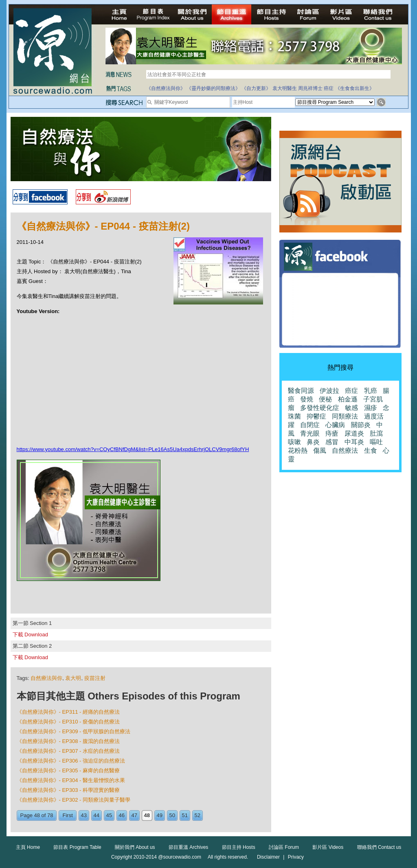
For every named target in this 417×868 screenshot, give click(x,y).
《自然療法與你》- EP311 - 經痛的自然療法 (68, 712)
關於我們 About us (135, 847)
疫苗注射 (95, 678)
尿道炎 (354, 433)
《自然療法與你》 (166, 88)
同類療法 (345, 416)
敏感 (351, 408)
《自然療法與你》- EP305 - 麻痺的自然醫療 (68, 770)
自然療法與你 (46, 678)
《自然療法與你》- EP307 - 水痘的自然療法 (68, 751)
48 (147, 815)
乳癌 (371, 391)
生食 (371, 450)
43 (84, 815)
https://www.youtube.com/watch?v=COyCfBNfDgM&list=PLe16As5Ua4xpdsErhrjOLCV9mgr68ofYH (133, 449)
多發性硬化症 (320, 408)
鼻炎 (313, 442)
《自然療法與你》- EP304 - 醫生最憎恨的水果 (71, 780)
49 (160, 815)
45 (109, 815)
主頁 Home (28, 847)
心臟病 (335, 425)
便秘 (325, 399)
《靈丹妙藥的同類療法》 (213, 88)
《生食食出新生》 (355, 88)
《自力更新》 (256, 88)
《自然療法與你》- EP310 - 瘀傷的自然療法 (68, 722)
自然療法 (345, 450)
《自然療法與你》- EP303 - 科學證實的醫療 (68, 790)
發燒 (307, 399)
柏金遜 (348, 399)
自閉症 (310, 425)
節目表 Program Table (77, 847)
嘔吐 (376, 442)
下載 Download (30, 635)
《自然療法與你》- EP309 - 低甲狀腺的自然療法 (74, 731)
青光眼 (310, 433)
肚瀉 (376, 433)
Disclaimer (268, 857)
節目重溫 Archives (188, 847)
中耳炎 (354, 442)
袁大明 (73, 678)
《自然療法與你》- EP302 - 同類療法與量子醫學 (74, 800)
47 (134, 815)
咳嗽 (294, 442)
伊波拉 (329, 391)
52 (198, 815)
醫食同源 (301, 391)
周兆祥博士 (310, 88)
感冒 (332, 442)
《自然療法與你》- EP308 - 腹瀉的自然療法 (68, 741)
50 (172, 815)
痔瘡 (332, 433)
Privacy (296, 857)
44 (97, 815)
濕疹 (371, 408)
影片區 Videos (328, 847)
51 (185, 815)
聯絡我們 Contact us (379, 847)
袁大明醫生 (285, 88)
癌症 (329, 88)
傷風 (320, 450)
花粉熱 (298, 450)
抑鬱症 (316, 416)
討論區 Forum (284, 847)
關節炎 (361, 425)
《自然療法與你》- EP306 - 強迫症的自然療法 (71, 761)
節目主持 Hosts (239, 847)
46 (122, 815)
